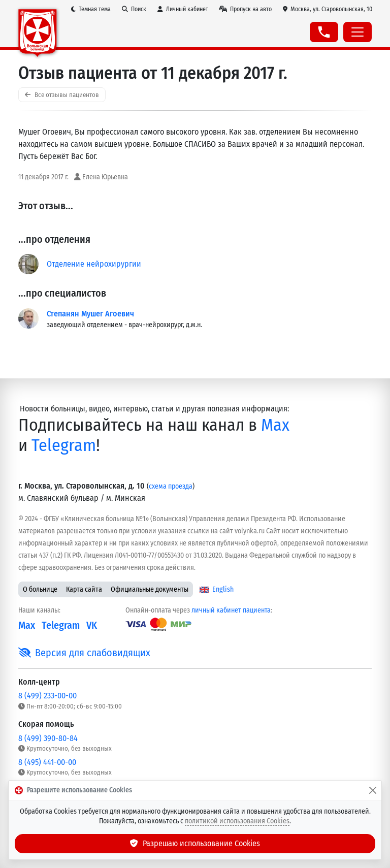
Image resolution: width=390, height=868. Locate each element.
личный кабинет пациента (231, 610)
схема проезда (171, 486)
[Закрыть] (373, 790)
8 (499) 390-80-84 (48, 738)
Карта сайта (84, 589)
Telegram (64, 445)
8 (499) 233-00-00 (47, 696)
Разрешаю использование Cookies (195, 843)
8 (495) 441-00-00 (47, 762)
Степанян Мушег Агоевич (90, 314)
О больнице (40, 589)
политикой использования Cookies (237, 821)
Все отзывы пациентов (62, 95)
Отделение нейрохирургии (94, 264)
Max (275, 425)
